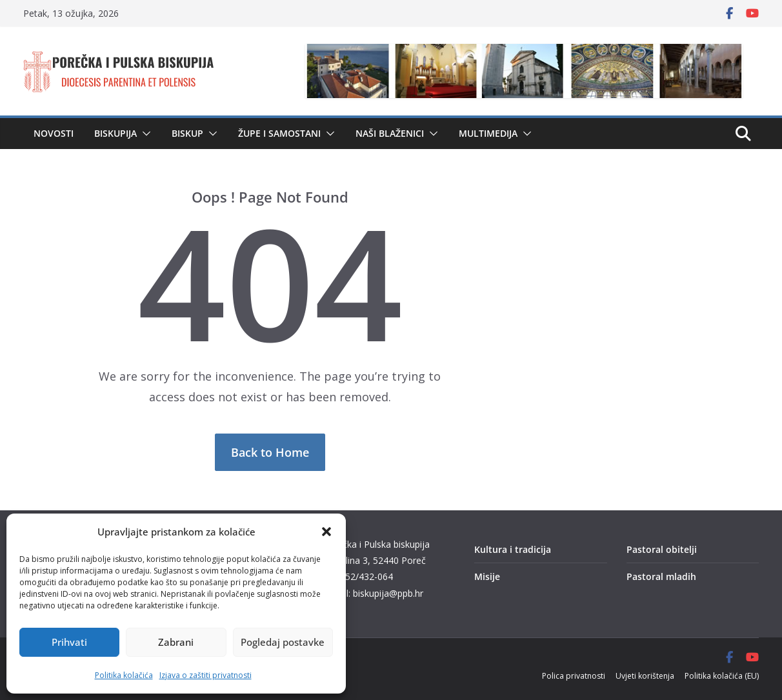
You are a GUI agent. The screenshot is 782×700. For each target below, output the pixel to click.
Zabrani (176, 642)
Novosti (54, 133)
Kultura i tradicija (513, 549)
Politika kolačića (124, 675)
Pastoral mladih (661, 576)
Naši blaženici (390, 133)
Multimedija (488, 133)
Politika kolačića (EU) (722, 676)
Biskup (187, 133)
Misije (487, 576)
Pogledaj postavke (283, 642)
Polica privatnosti (574, 676)
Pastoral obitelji (662, 549)
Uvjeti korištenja (645, 676)
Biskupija (115, 133)
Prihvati (69, 642)
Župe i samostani (279, 133)
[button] (326, 532)
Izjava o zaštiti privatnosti (206, 675)
